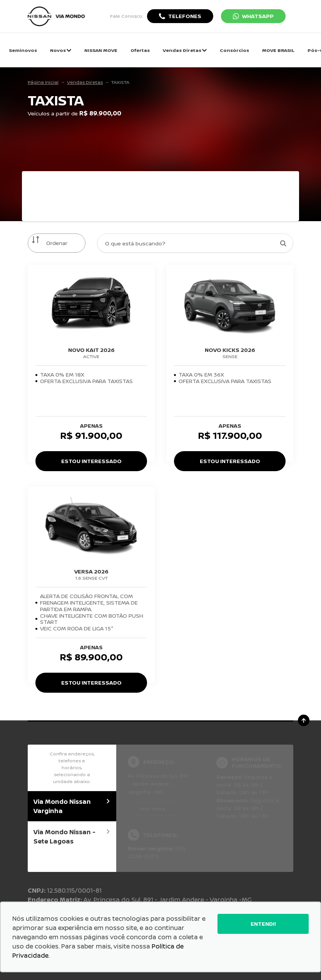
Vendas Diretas (85, 82)
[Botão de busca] (283, 243)
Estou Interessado (91, 461)
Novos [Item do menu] (61, 50)
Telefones (185, 16)
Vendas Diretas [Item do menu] (185, 50)
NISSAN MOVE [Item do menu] (101, 50)
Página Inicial (43, 82)
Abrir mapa (153, 809)
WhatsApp (258, 16)
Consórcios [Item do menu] (234, 50)
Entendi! (263, 924)
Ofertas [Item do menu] (140, 50)
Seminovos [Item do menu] (23, 50)
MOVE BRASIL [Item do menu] (278, 50)
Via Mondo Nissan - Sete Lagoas (72, 837)
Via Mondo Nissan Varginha (72, 806)
